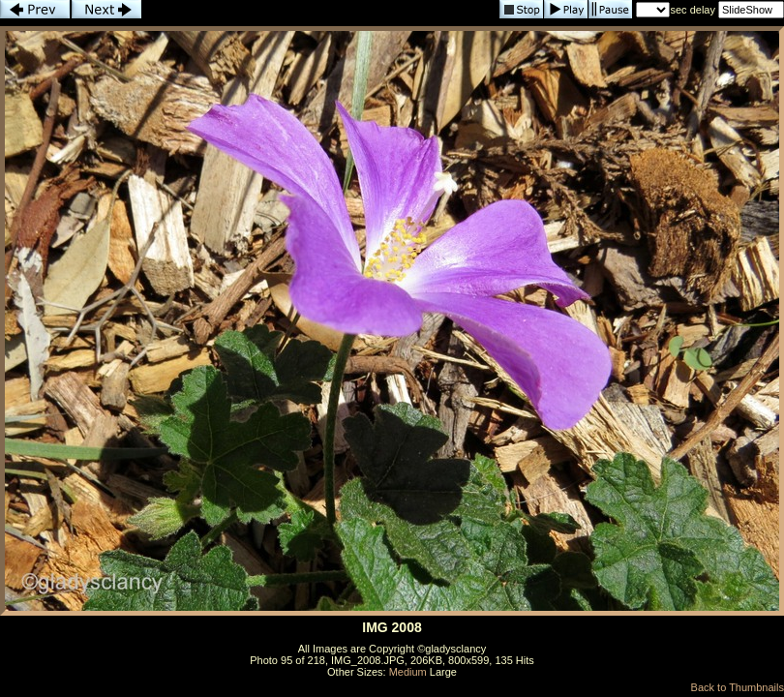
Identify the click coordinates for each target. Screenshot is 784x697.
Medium (408, 672)
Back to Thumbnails (738, 687)
